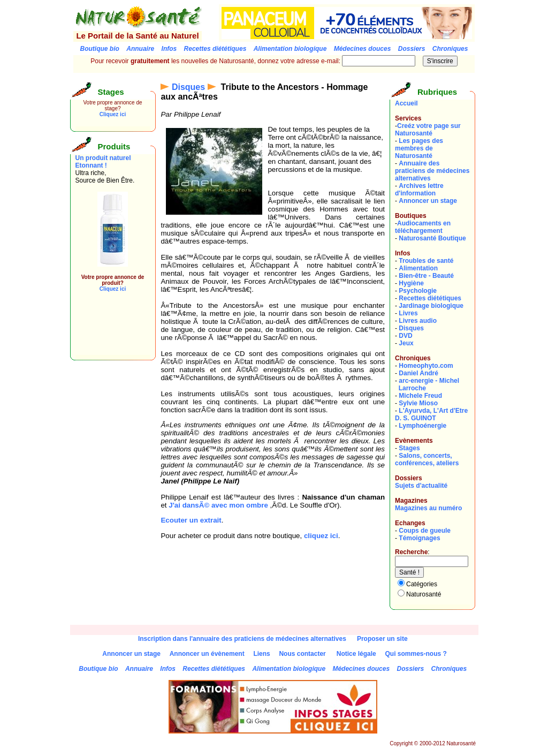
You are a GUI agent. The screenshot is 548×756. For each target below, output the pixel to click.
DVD (405, 336)
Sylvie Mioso (418, 403)
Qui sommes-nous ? (416, 654)
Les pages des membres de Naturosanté (419, 148)
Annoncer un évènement (207, 654)
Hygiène (411, 283)
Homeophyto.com (426, 366)
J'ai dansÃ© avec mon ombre (218, 505)
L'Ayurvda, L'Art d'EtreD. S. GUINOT (431, 414)
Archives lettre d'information (419, 190)
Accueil (406, 103)
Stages (409, 448)
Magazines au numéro (428, 508)
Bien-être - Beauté (426, 276)
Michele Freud (420, 396)
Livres (408, 313)
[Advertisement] (108, 331)
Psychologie (418, 291)
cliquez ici (321, 536)
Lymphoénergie (423, 426)
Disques (188, 87)
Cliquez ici (113, 114)
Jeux (406, 343)
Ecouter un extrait (191, 520)
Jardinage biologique (431, 306)
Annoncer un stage (428, 201)
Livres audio (418, 321)
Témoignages (419, 538)
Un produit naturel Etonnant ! (103, 162)
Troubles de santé (426, 261)
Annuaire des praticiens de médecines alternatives (432, 171)
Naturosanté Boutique (432, 238)
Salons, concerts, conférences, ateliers (427, 459)
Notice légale (356, 654)
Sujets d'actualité (421, 486)
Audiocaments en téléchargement (423, 227)
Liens (261, 654)
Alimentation (418, 268)
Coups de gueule (425, 531)
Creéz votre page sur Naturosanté (428, 130)
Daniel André (418, 373)
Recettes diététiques (430, 298)
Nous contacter (302, 654)
